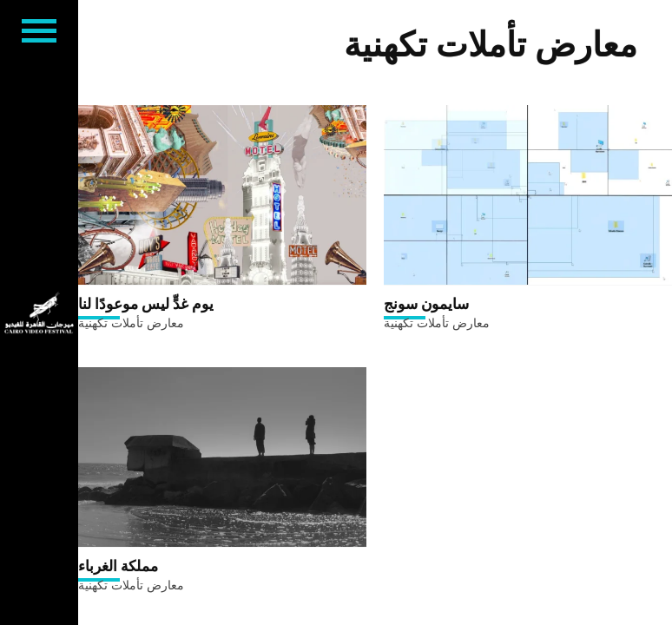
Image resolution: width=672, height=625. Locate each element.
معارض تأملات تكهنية (131, 322)
